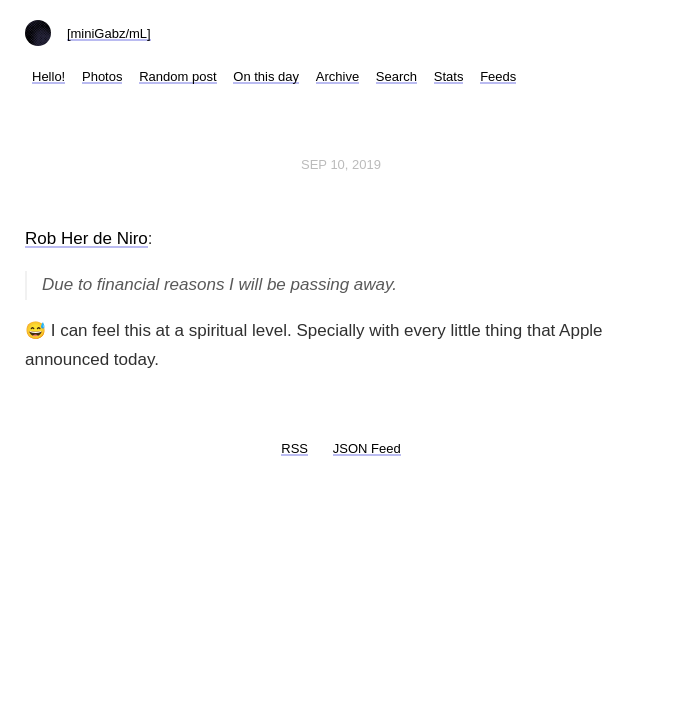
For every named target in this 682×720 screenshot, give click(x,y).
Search (396, 76)
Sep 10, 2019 (341, 164)
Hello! (48, 76)
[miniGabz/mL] (109, 33)
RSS (294, 448)
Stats (449, 76)
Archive (337, 76)
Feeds (498, 76)
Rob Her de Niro (86, 238)
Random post (177, 76)
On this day (266, 76)
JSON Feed (367, 448)
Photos (102, 76)
